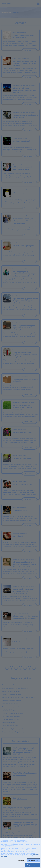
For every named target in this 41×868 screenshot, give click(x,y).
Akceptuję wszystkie (32, 865)
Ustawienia (21, 860)
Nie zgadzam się (33, 860)
